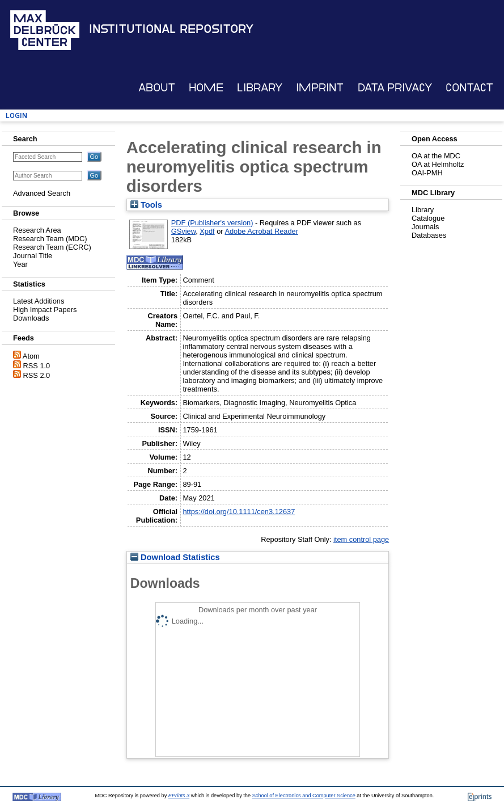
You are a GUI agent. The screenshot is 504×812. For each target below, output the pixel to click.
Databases (429, 235)
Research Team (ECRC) (52, 247)
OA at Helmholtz (438, 164)
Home (206, 88)
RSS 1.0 (37, 366)
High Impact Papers (45, 310)
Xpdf (207, 231)
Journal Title (33, 256)
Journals (425, 227)
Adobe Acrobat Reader (261, 231)
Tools (146, 205)
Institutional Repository (171, 29)
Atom (31, 356)
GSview (183, 231)
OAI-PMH (427, 173)
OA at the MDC (436, 156)
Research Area (37, 230)
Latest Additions (39, 301)
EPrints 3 (179, 796)
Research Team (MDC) (50, 239)
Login (16, 115)
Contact (469, 88)
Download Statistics (175, 557)
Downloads (31, 318)
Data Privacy (395, 88)
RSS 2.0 (37, 375)
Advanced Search (42, 193)
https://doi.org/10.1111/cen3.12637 (239, 512)
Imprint (320, 88)
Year (20, 264)
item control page (361, 539)
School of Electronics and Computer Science (304, 796)
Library (260, 88)
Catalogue (428, 218)
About (157, 88)
